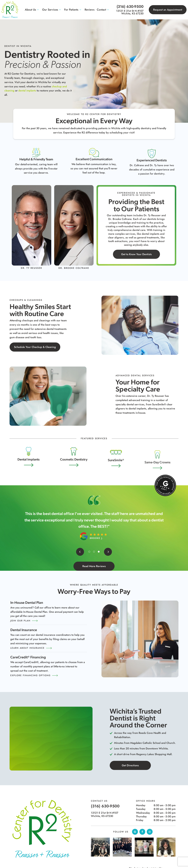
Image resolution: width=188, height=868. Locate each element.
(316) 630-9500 (130, 7)
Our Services (52, 10)
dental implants (27, 91)
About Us (32, 10)
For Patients (73, 10)
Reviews (90, 10)
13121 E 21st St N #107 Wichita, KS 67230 (130, 12)
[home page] (10, 10)
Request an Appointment (168, 10)
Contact (103, 10)
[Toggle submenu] (38, 10)
